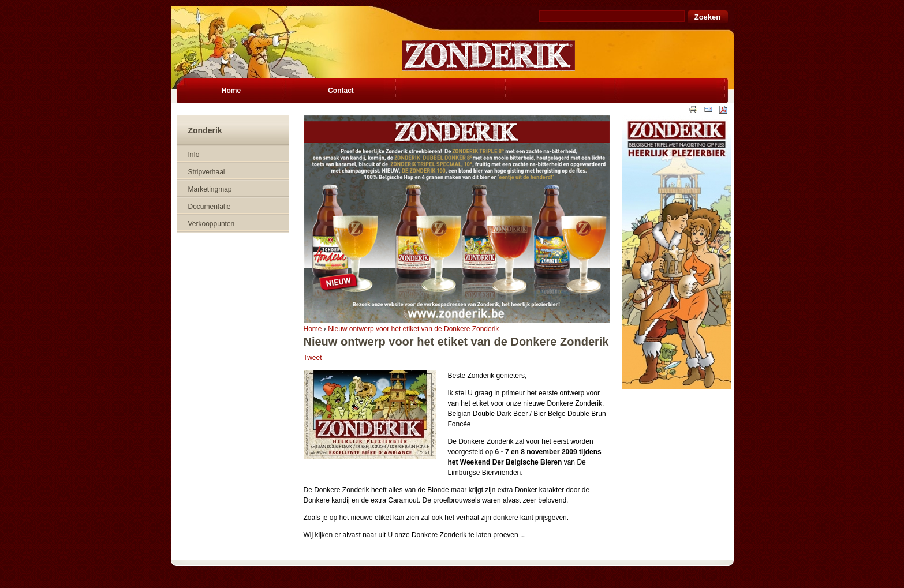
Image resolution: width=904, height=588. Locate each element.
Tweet (313, 358)
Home (313, 329)
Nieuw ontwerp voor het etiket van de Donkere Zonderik (413, 329)
